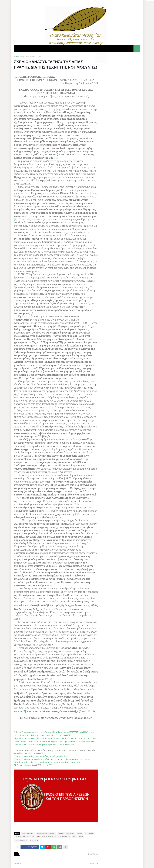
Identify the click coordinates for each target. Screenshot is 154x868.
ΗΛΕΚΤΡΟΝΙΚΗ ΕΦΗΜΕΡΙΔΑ (25, 837)
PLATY (81, 837)
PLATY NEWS (34, 840)
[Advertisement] (120, 71)
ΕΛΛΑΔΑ (79, 833)
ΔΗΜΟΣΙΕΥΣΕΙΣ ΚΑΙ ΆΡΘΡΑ (46, 833)
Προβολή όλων (93, 854)
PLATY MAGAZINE (21, 840)
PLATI (74, 837)
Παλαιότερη (92, 863)
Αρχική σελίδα (19, 56)
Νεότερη (18, 863)
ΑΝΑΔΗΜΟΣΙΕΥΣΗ (33, 56)
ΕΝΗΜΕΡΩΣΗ (90, 833)
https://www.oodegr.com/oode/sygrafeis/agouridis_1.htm (43, 756)
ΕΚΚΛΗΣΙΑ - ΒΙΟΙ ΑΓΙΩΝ (66, 833)
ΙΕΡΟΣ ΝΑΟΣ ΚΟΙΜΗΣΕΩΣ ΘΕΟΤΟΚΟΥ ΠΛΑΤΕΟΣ (53, 837)
